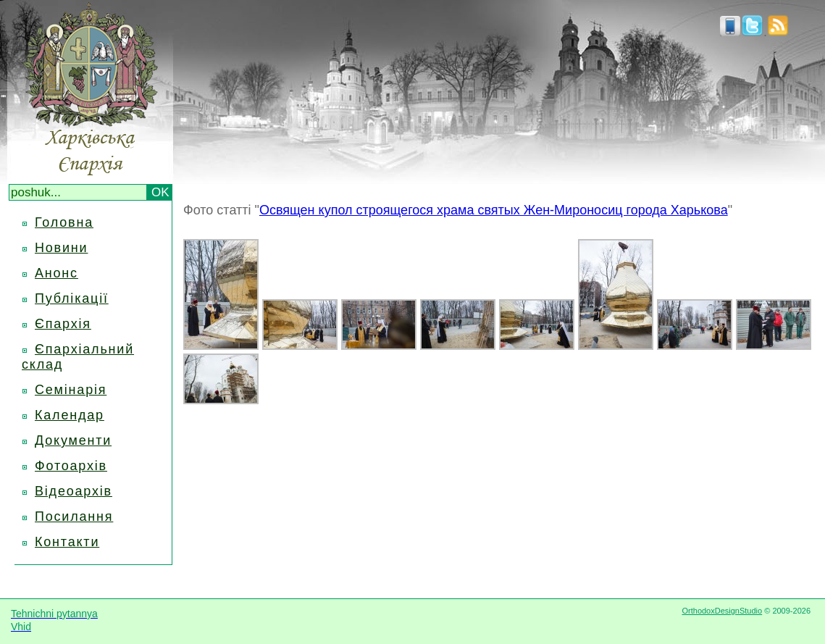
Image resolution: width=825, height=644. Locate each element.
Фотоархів (71, 466)
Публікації (72, 298)
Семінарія (71, 390)
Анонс (56, 273)
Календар (70, 415)
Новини (61, 248)
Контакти (67, 542)
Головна (64, 222)
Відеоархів (74, 491)
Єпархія (63, 324)
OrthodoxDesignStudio (722, 611)
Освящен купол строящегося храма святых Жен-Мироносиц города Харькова (494, 210)
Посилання (74, 517)
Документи (73, 440)
